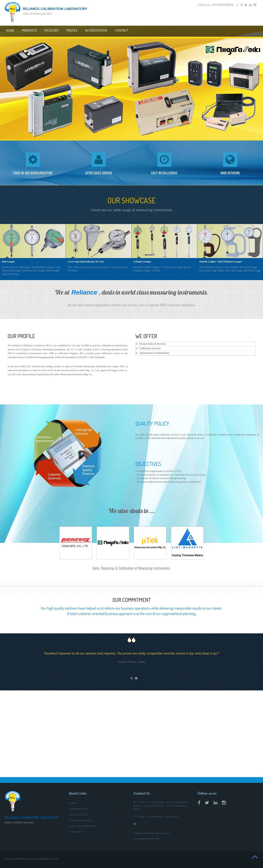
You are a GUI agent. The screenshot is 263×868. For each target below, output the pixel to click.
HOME (10, 31)
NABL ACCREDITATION (82, 826)
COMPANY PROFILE (80, 820)
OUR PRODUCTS (78, 809)
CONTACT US (77, 832)
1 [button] (141, 679)
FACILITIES (51, 31)
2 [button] (145, 679)
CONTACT (121, 31)
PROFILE (72, 31)
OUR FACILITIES (78, 815)
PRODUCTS (29, 31)
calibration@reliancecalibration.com (152, 833)
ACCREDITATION (96, 31)
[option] (131, 83)
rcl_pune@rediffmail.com (146, 839)
